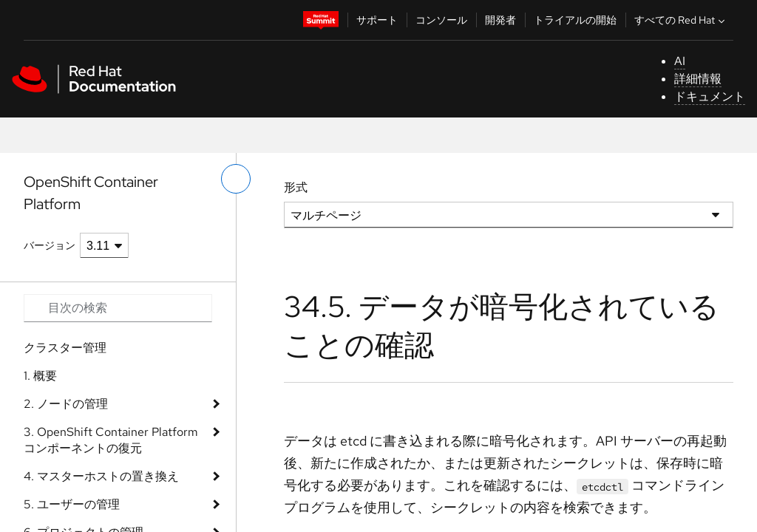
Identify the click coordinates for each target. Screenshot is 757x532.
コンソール (441, 20)
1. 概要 (40, 376)
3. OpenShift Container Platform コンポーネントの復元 (111, 440)
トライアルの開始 (575, 20)
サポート (377, 20)
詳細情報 (698, 79)
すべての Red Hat (681, 20)
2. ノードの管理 (66, 404)
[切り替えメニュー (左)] (236, 179)
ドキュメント (710, 96)
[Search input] (118, 308)
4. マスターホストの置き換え (101, 476)
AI (680, 61)
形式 (296, 187)
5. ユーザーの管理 (72, 504)
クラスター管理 (65, 348)
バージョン (50, 245)
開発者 (500, 20)
